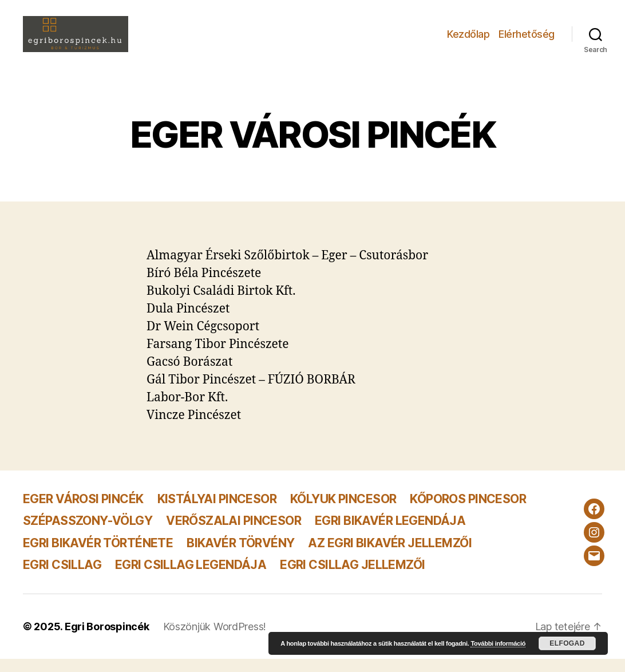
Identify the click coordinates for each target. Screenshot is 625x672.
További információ (498, 643)
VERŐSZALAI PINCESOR (234, 534)
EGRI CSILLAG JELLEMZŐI (352, 577)
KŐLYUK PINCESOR (343, 512)
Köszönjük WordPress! (215, 640)
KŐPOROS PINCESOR (468, 512)
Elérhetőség (527, 40)
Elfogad (567, 643)
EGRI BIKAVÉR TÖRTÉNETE (98, 556)
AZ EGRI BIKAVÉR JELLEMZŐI (389, 556)
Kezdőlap (468, 40)
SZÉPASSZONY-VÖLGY (88, 534)
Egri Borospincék (107, 640)
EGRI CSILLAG (62, 577)
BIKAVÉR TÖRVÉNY (240, 556)
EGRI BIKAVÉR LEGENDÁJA (390, 534)
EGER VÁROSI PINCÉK (83, 512)
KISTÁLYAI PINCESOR (217, 512)
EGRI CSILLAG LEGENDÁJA (191, 577)
